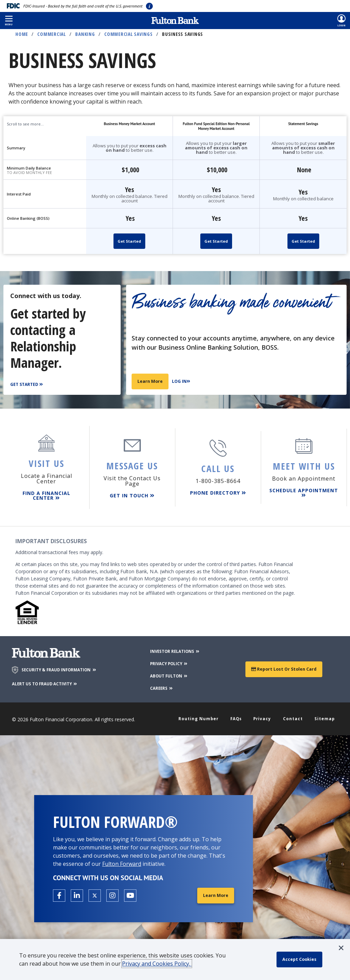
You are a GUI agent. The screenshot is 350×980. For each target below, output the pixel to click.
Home (22, 34)
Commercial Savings (129, 34)
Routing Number (201, 716)
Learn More (151, 381)
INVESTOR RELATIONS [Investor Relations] (175, 647)
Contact (293, 716)
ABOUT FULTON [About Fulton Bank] (168, 672)
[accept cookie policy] (302, 959)
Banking (85, 34)
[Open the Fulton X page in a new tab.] (95, 893)
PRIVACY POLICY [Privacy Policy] (168, 660)
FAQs (239, 716)
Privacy (264, 716)
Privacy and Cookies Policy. (160, 964)
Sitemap (323, 716)
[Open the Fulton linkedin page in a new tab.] (77, 893)
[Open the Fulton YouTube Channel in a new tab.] (130, 893)
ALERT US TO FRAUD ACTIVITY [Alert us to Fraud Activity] (52, 680)
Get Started (129, 241)
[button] (9, 21)
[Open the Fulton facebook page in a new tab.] (59, 893)
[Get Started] (28, 385)
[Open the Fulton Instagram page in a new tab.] (112, 893)
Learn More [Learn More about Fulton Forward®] (214, 893)
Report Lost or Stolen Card (284, 665)
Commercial (52, 34)
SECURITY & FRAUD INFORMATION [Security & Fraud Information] (66, 666)
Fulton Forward (122, 861)
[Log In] (185, 382)
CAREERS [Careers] (159, 684)
